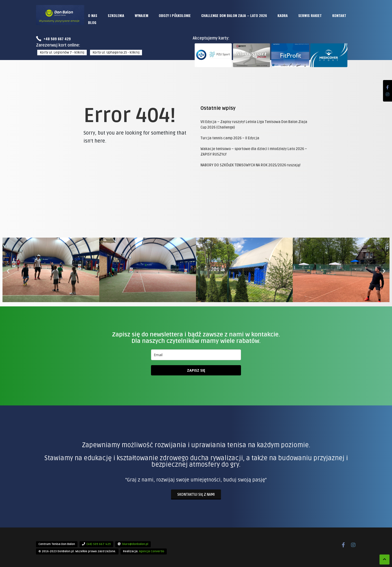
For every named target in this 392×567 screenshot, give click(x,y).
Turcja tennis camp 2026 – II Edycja (230, 138)
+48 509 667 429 (53, 39)
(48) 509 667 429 (99, 544)
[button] (8, 271)
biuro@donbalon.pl (135, 544)
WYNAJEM (141, 15)
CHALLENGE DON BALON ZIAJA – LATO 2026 (234, 15)
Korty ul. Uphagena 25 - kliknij (116, 52)
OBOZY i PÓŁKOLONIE (175, 15)
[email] (196, 355)
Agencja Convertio (152, 551)
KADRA (283, 15)
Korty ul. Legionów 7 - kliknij (62, 52)
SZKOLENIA (116, 15)
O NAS (93, 15)
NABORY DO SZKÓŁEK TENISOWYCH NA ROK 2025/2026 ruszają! (250, 165)
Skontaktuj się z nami (196, 495)
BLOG (92, 22)
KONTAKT (339, 15)
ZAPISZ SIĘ (196, 370)
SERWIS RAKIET (310, 15)
